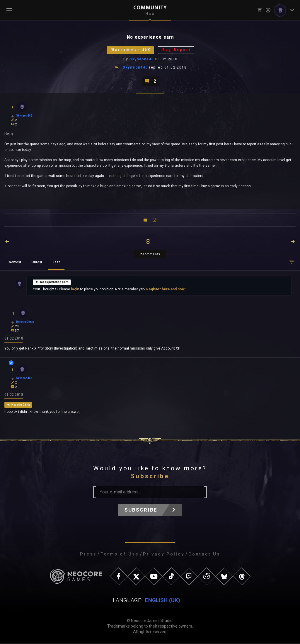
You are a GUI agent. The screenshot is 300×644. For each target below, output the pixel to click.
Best (56, 263)
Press (88, 555)
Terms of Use (120, 555)
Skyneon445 (142, 59)
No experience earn (52, 282)
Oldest (37, 263)
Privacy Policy (164, 555)
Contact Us (204, 555)
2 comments (150, 255)
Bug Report (178, 50)
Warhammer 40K (130, 50)
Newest (15, 263)
